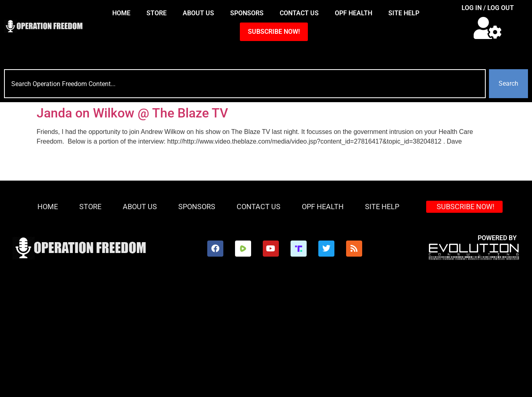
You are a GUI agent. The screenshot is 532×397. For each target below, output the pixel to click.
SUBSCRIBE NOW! (274, 32)
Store (157, 13)
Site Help (404, 13)
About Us (198, 13)
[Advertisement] (266, 337)
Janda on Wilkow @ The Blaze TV (132, 113)
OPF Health (354, 13)
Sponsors (247, 13)
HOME (121, 13)
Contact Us (299, 13)
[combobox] (245, 84)
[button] (488, 28)
